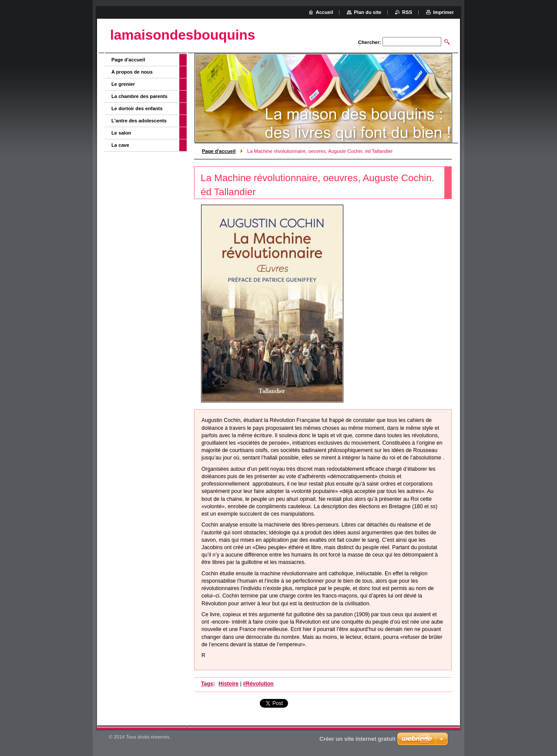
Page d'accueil (219, 151)
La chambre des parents (139, 96)
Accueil (325, 12)
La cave (120, 145)
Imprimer (443, 12)
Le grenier (123, 84)
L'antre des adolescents (139, 121)
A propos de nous (132, 72)
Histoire (228, 684)
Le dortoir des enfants (137, 108)
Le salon (121, 133)
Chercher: (370, 42)
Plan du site (367, 12)
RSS (407, 12)
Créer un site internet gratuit (357, 739)
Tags (207, 684)
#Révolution (258, 684)
